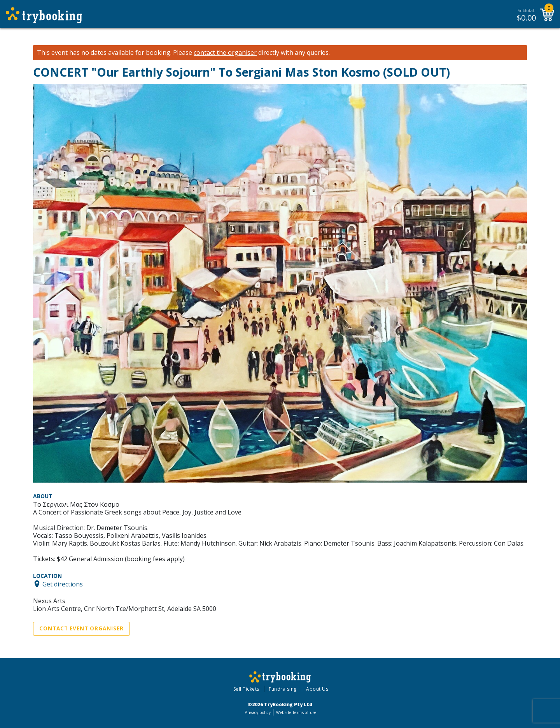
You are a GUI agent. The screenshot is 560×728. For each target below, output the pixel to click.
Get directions (63, 584)
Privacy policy (258, 712)
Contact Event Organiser (81, 628)
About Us (317, 689)
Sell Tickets (246, 689)
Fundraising (283, 689)
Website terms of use (296, 712)
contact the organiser (225, 53)
